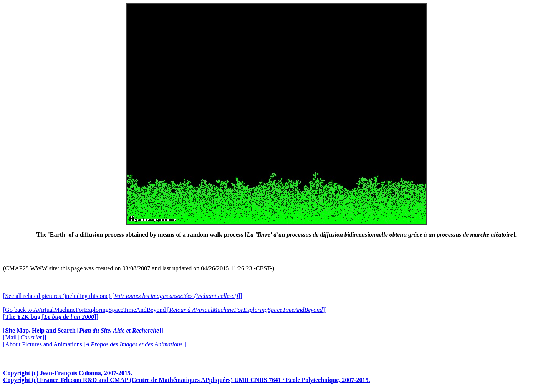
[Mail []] (25, 337)
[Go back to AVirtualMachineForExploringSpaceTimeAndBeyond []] (165, 310)
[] (51, 317)
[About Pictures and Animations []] (95, 344)
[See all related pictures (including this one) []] (123, 296)
